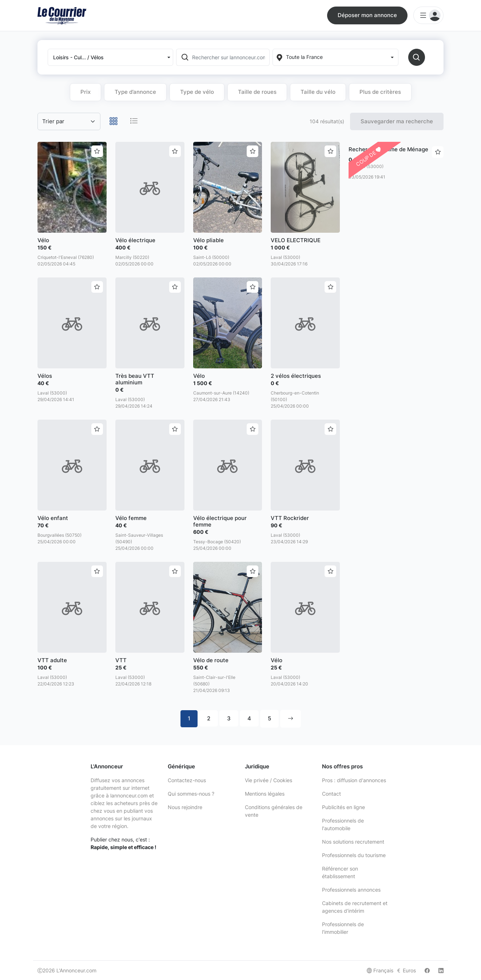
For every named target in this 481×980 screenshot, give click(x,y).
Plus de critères (380, 92)
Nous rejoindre (185, 807)
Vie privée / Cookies (269, 780)
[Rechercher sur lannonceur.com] (230, 57)
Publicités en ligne (343, 807)
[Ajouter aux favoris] (97, 151)
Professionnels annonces (351, 890)
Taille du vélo (318, 92)
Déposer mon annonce (367, 15)
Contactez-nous (187, 780)
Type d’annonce (135, 92)
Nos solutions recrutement (353, 842)
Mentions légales (265, 794)
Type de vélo (197, 92)
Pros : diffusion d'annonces (354, 780)
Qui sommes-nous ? (191, 794)
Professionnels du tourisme (354, 855)
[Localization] (335, 57)
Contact (331, 794)
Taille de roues (257, 92)
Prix (86, 92)
